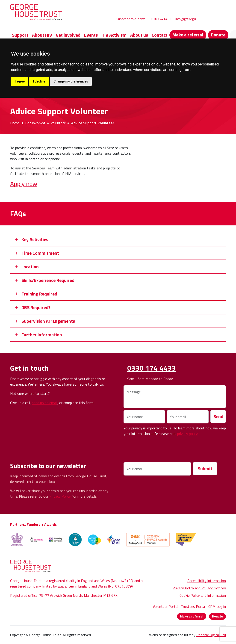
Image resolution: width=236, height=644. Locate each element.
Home (15, 123)
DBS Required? (36, 307)
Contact (160, 35)
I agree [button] (20, 81)
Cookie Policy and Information (203, 595)
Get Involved (35, 123)
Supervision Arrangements (48, 321)
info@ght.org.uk (186, 19)
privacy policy (187, 434)
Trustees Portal (193, 606)
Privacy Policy (60, 496)
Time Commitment (40, 253)
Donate (218, 35)
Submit (205, 468)
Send (218, 416)
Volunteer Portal (165, 606)
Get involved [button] (68, 35)
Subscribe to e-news (131, 19)
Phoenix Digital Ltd (211, 635)
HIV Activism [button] (114, 35)
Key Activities (35, 239)
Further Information (42, 335)
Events (91, 35)
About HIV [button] (42, 35)
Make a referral (188, 35)
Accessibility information (207, 581)
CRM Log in (217, 606)
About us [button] (139, 35)
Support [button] (20, 35)
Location (30, 267)
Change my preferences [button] (71, 81)
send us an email (45, 403)
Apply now (24, 184)
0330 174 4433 (160, 19)
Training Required (39, 294)
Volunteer (58, 123)
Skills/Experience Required (48, 280)
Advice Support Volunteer (93, 123)
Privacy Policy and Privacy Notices (199, 588)
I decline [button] (39, 81)
